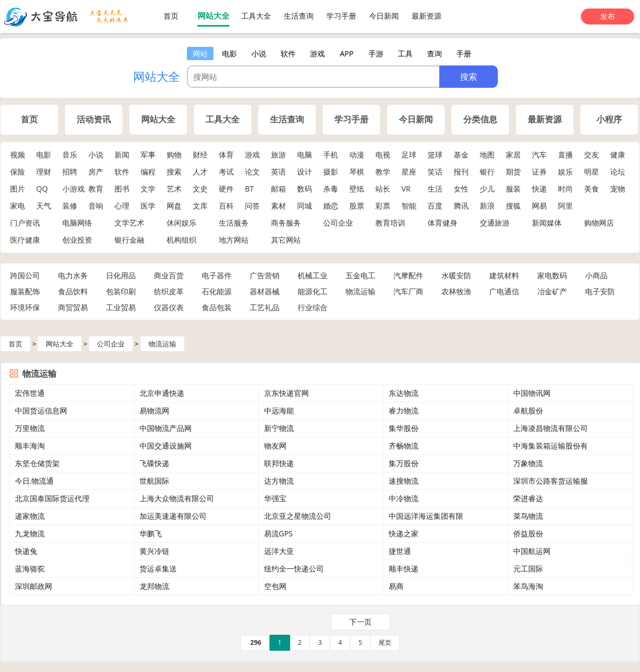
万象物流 (528, 463)
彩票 (383, 206)
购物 (174, 155)
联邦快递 (279, 463)
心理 (122, 206)
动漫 (357, 155)
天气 (44, 206)
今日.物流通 (35, 481)
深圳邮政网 (34, 586)
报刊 (461, 172)
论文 (252, 172)
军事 (148, 155)
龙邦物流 (154, 586)
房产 (96, 172)
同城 (305, 206)
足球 (409, 155)
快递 (539, 189)
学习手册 (341, 16)
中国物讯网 (532, 393)
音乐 (70, 155)
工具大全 (256, 16)
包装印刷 (121, 291)
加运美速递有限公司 (173, 516)
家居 (513, 155)
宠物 (618, 189)
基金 (461, 155)
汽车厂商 (408, 291)
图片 (18, 189)
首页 (171, 16)
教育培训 (390, 223)
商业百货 (169, 275)
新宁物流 (279, 428)
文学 (148, 189)
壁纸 (357, 189)
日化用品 (121, 275)
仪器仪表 (169, 307)
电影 (44, 155)
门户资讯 (25, 223)
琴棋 (357, 172)
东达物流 (404, 393)
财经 (200, 155)
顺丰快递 (404, 569)
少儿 (487, 189)
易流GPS (278, 533)
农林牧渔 (456, 291)
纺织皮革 (169, 291)
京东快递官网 (286, 393)
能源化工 (313, 291)
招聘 (70, 172)
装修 (70, 206)
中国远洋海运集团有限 (426, 516)
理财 (44, 172)
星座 (409, 172)
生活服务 (234, 223)
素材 (278, 206)
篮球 (435, 155)
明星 (592, 172)
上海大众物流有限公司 (177, 498)
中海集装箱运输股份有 (551, 446)
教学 (383, 172)
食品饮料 (73, 291)
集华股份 (404, 428)
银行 (487, 172)
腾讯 (461, 206)
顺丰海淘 (30, 446)
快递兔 (26, 551)
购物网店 (599, 223)
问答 (252, 206)
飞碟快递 (154, 463)
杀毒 (331, 189)
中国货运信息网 (41, 410)
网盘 (174, 206)
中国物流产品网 (166, 428)
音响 (96, 206)
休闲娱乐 (182, 223)
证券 (539, 172)
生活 (435, 189)
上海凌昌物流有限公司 (551, 428)
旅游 (278, 155)
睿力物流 (404, 410)
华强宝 (275, 498)
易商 (396, 586)
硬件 (226, 189)
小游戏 (73, 189)
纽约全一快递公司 (294, 569)
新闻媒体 (547, 223)
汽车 (539, 155)
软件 (122, 172)
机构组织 (182, 240)
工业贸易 (121, 307)
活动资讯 (94, 119)
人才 (200, 172)
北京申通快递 (162, 393)
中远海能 (279, 410)
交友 (592, 155)
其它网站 (286, 240)
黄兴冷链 (154, 551)
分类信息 (480, 119)
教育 (96, 189)
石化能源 (217, 291)
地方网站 (234, 240)
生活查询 (299, 16)
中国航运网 (532, 551)
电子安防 (600, 291)
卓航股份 (528, 410)
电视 (383, 155)
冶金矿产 (552, 291)
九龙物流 (30, 533)
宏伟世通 (30, 393)
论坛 (618, 172)
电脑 (305, 155)
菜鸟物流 (528, 516)
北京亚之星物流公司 (298, 516)
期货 (513, 172)
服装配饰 (25, 291)
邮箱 (278, 189)
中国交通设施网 (166, 446)
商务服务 (286, 223)
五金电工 (360, 275)
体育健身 (442, 223)
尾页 (385, 642)
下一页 (360, 622)
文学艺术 (129, 223)
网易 (539, 206)
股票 (357, 206)
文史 (200, 189)
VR (406, 189)
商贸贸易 (73, 307)
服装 (513, 189)
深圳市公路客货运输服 (551, 481)
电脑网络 (77, 223)
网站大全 (214, 15)
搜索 (174, 172)
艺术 (174, 189)
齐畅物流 (404, 446)
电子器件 (217, 275)
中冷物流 (404, 498)
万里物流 (30, 428)
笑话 (435, 172)
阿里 (565, 206)
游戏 (252, 155)
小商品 (596, 275)
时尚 (565, 189)
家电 (18, 206)
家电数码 (552, 275)
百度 (435, 206)
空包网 (275, 586)
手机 (331, 155)
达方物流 (279, 481)
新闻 (122, 155)
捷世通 (400, 551)
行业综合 (313, 307)
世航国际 (154, 481)
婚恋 (331, 206)
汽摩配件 (408, 275)
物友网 (275, 446)
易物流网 (154, 410)
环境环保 (25, 307)
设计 (305, 172)
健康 (618, 155)
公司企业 (338, 223)
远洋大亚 (279, 551)
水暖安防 (456, 275)
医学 (148, 206)
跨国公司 (25, 275)
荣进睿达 (528, 498)
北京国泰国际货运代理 (52, 498)
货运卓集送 (158, 569)
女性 (461, 189)
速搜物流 (404, 481)
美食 (592, 189)
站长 (383, 189)
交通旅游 (495, 223)
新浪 (487, 206)
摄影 (331, 172)
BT (249, 189)
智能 (409, 206)
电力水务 (73, 275)
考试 (226, 172)
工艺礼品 (265, 307)
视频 (18, 155)
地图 (487, 155)
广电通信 (504, 291)
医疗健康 (25, 240)
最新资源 (426, 16)
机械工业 (313, 275)
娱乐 (565, 172)
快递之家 (404, 533)
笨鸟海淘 (528, 586)
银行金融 (129, 240)
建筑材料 (504, 275)
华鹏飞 (151, 533)
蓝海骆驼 (30, 569)
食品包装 (217, 307)
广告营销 (265, 275)
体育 (226, 155)
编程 (148, 172)
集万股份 (404, 463)
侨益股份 (528, 533)
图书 (122, 189)
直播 (565, 155)
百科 (226, 206)
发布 (608, 16)
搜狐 (513, 206)
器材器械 (265, 291)
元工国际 (528, 569)
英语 (278, 172)
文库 (200, 206)
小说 (96, 155)
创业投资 (77, 240)
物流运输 (360, 291)
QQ (42, 189)
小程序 (609, 119)
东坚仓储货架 (37, 463)
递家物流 (30, 516)
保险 (18, 172)
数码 (305, 189)
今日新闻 (384, 16)
